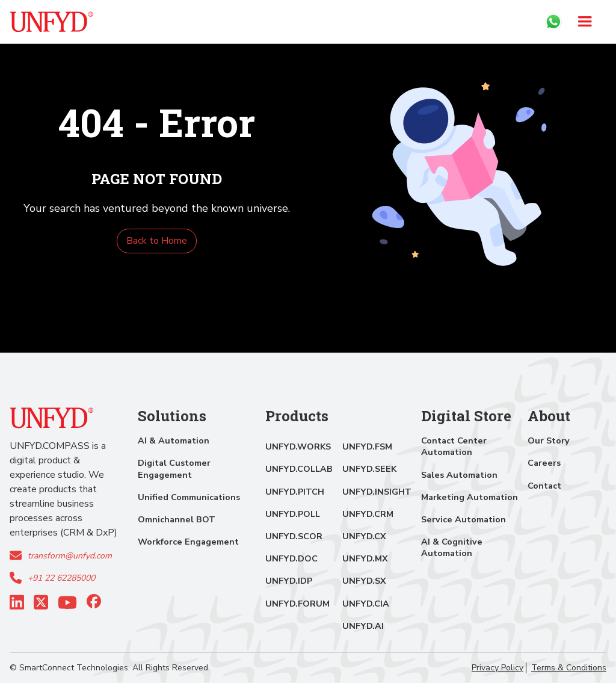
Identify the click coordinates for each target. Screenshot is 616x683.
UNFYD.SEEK (369, 469)
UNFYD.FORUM (297, 604)
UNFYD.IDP (289, 581)
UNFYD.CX (364, 536)
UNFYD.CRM (368, 514)
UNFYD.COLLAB (299, 469)
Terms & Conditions (569, 668)
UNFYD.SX (364, 581)
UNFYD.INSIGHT (377, 492)
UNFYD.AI (363, 626)
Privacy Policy (497, 668)
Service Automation (464, 519)
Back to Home (157, 241)
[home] (52, 22)
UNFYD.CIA (366, 604)
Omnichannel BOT (177, 519)
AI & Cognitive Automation (452, 547)
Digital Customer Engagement (174, 468)
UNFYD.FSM (367, 447)
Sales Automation (459, 475)
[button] (585, 22)
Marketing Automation (470, 497)
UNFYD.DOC (291, 558)
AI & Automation (174, 440)
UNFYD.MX (365, 558)
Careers (544, 463)
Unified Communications (189, 497)
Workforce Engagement (188, 542)
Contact (544, 486)
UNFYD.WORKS (298, 447)
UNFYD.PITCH (295, 492)
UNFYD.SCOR (294, 536)
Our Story (549, 440)
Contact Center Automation (454, 446)
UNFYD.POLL (293, 514)
